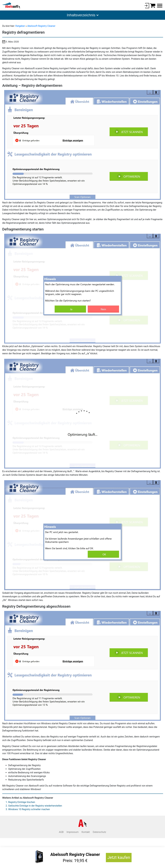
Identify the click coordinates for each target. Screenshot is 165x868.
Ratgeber (20, 26)
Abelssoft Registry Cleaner (41, 26)
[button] (82, 15)
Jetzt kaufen (119, 857)
